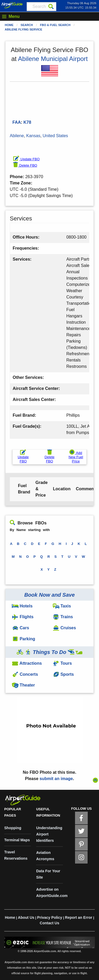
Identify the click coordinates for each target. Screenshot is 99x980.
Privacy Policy (50, 917)
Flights (23, 617)
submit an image (56, 779)
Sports (63, 674)
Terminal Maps (17, 840)
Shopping (13, 828)
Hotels (22, 606)
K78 (27, 122)
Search (27, 25)
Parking (23, 639)
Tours (62, 663)
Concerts (25, 674)
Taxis (62, 606)
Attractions (27, 663)
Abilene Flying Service (23, 29)
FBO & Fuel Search (55, 25)
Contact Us (50, 923)
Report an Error (79, 917)
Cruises (64, 628)
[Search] (51, 7)
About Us (26, 917)
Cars (20, 628)
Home (9, 25)
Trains (63, 617)
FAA (17, 122)
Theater (23, 685)
